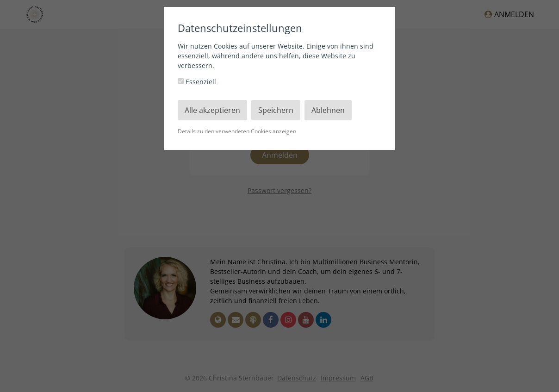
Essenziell (197, 82)
